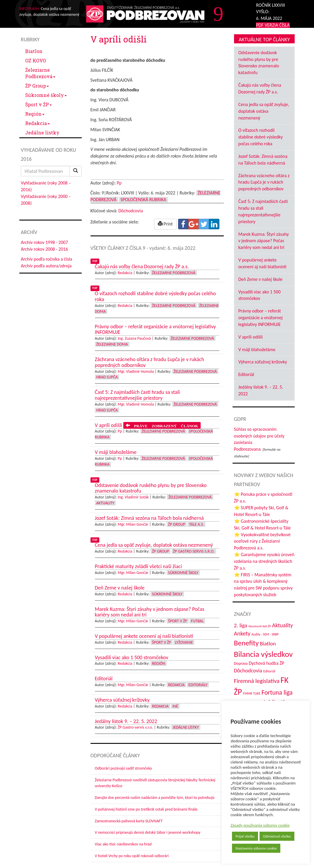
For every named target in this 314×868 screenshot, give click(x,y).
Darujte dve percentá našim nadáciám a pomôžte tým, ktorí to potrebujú (155, 798)
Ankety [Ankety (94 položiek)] (242, 633)
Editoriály (198, 685)
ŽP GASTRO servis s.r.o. (194, 551)
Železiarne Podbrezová (40, 73)
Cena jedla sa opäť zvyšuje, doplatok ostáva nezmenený (264, 111)
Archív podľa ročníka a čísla (46, 259)
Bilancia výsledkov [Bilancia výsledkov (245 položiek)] (263, 654)
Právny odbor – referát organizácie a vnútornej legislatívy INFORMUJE (261, 318)
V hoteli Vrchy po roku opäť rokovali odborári (132, 856)
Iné (175, 706)
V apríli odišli (251, 337)
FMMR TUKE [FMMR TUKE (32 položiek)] (252, 693)
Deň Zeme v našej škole (261, 279)
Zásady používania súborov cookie (260, 825)
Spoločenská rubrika (143, 200)
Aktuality (105, 503)
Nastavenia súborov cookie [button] (256, 848)
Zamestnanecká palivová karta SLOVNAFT (129, 821)
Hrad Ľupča (107, 377)
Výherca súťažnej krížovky (263, 362)
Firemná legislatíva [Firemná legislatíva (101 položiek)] (257, 681)
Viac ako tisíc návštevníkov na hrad (123, 844)
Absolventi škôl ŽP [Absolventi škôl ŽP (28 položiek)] (260, 626)
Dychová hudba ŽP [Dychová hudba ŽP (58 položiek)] (266, 663)
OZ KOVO (36, 60)
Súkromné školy (46, 95)
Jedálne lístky (42, 133)
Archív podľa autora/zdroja (46, 266)
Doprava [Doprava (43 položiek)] (241, 663)
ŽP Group (37, 86)
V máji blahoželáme (257, 350)
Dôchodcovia (131, 211)
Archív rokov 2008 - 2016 (44, 249)
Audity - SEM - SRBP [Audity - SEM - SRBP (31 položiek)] (265, 634)
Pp (119, 183)
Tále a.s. (196, 524)
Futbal (197, 621)
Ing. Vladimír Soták (133, 497)
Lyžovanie (184, 642)
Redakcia (37, 123)
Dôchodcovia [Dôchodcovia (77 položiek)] (248, 670)
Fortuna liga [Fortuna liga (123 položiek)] (277, 692)
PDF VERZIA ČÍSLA (273, 25)
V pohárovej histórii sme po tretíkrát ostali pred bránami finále (146, 809)
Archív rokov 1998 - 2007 (44, 242)
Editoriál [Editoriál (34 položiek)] (269, 671)
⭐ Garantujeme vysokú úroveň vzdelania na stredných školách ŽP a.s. (264, 561)
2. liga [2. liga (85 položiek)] (241, 625)
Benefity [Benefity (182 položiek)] (246, 643)
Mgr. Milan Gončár (133, 524)
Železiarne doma (112, 344)
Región (35, 114)
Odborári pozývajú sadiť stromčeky (123, 768)
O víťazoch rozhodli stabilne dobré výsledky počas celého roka (261, 137)
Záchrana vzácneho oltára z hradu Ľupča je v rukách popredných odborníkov (264, 182)
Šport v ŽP (39, 104)
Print (165, 224)
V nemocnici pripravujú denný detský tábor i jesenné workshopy (148, 832)
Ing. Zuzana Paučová (134, 338)
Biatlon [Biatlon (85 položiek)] (268, 644)
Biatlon (34, 51)
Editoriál (246, 374)
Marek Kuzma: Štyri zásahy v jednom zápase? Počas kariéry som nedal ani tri (264, 241)
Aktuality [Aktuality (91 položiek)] (283, 625)
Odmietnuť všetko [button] (277, 836)
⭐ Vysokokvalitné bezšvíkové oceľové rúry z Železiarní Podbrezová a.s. (262, 541)
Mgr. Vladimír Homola (136, 371)
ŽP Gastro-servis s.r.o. (135, 727)
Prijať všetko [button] (245, 836)
